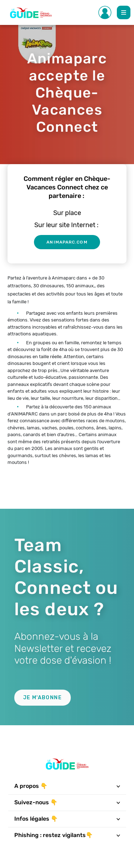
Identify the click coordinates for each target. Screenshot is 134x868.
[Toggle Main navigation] (124, 12)
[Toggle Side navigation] (105, 12)
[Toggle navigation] (118, 786)
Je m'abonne (43, 698)
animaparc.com (67, 242)
